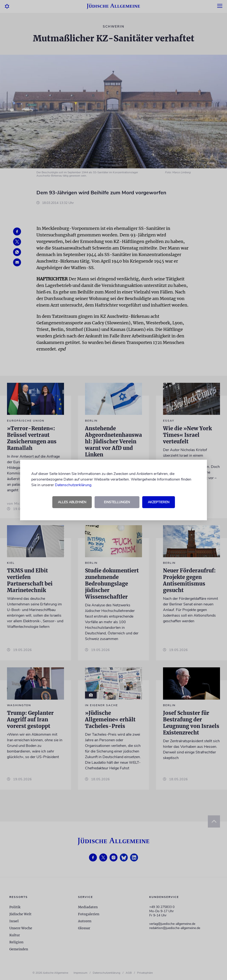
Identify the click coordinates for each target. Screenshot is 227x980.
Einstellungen (117, 502)
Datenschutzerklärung (73, 485)
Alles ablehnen (72, 502)
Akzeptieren (159, 502)
